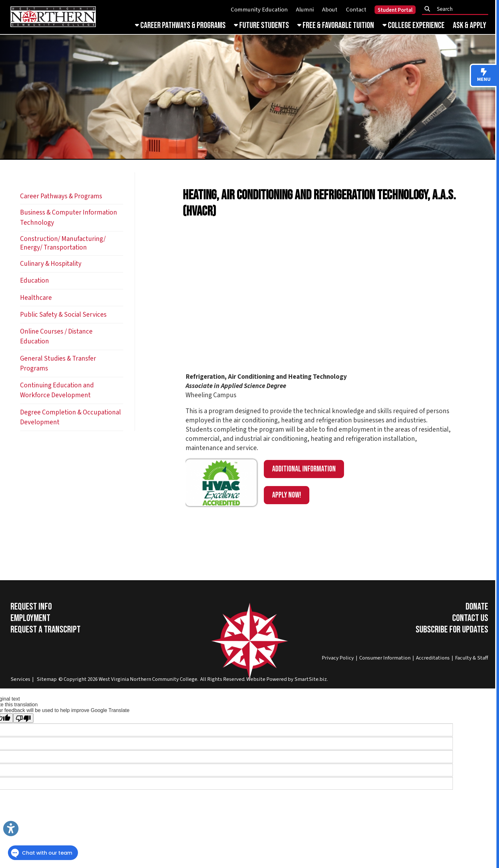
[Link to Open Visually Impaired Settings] (11, 829)
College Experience (414, 25)
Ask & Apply (470, 25)
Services (20, 679)
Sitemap (47, 679)
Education (35, 281)
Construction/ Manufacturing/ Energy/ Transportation (63, 243)
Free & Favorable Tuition (336, 25)
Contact (356, 10)
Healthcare (36, 298)
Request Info (31, 607)
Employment (30, 618)
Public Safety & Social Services (63, 315)
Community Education (259, 10)
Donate (477, 607)
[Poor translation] (23, 718)
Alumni (305, 10)
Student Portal (395, 10)
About (330, 10)
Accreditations (433, 658)
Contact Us (470, 618)
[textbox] (457, 9)
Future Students (261, 25)
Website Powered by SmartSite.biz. (287, 679)
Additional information (304, 469)
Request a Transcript (46, 630)
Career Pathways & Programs (180, 25)
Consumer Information (385, 658)
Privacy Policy (338, 658)
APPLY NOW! (287, 495)
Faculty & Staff (472, 658)
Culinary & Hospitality (51, 264)
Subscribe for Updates (452, 630)
